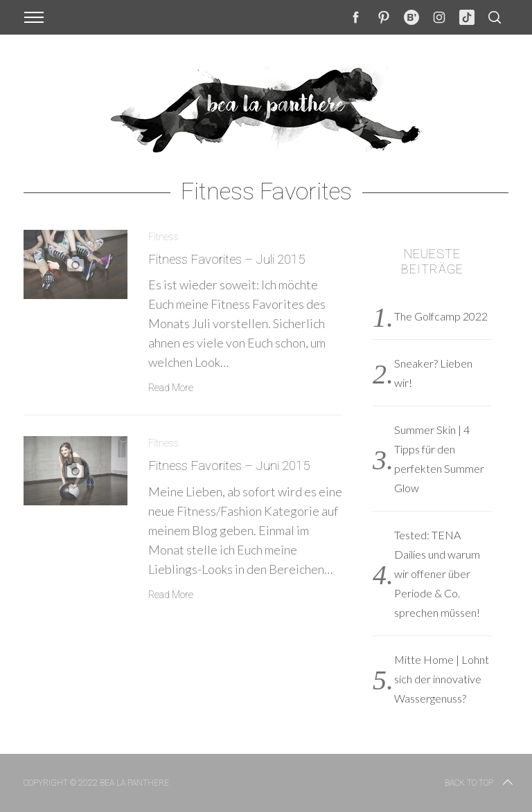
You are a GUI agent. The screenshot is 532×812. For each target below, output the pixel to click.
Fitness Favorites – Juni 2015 (229, 466)
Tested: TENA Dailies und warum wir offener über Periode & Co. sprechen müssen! (437, 574)
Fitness (163, 237)
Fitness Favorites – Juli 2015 (227, 260)
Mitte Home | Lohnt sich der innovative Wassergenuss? (442, 679)
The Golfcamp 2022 (441, 316)
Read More (171, 388)
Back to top (480, 783)
